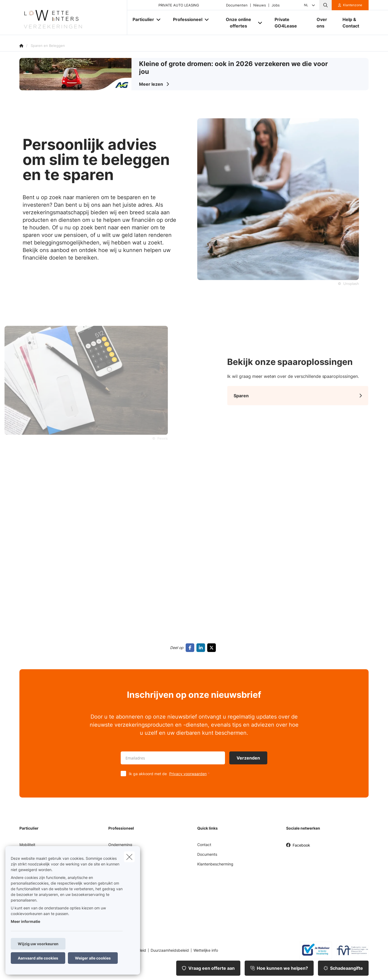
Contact (204, 845)
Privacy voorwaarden (188, 774)
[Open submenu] (159, 20)
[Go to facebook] (191, 648)
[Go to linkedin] (202, 648)
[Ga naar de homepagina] (73, 18)
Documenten (237, 5)
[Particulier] (141, 19)
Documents (207, 854)
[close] (129, 857)
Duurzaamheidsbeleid (170, 950)
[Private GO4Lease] (290, 23)
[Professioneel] (186, 19)
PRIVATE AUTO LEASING (179, 5)
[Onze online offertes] (236, 23)
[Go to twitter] (213, 648)
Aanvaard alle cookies (38, 958)
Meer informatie (25, 921)
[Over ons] (324, 23)
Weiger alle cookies (93, 958)
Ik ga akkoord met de (170, 774)
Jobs (276, 5)
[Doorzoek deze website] (325, 5)
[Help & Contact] (353, 23)
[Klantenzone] (350, 5)
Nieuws (260, 5)
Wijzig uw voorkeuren (38, 944)
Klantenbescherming (215, 864)
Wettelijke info (206, 950)
